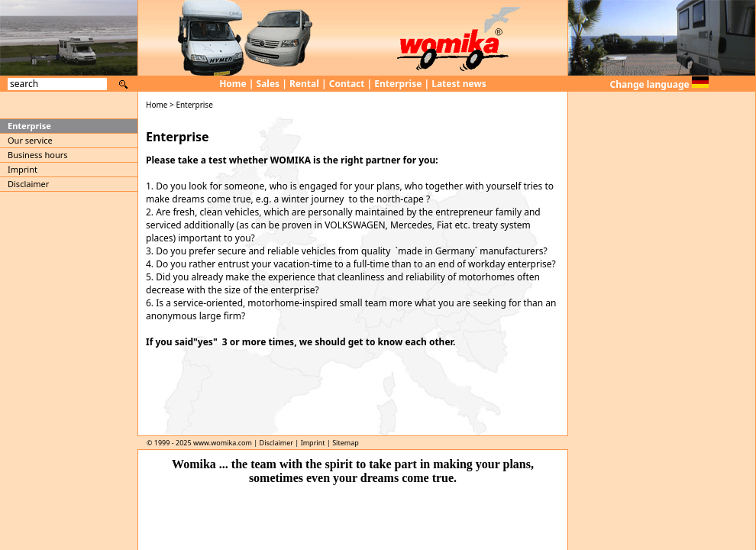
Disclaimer (28, 184)
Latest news (459, 84)
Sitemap (346, 443)
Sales (268, 84)
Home (233, 84)
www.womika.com (223, 443)
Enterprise (398, 84)
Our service (30, 140)
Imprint (23, 169)
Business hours (38, 155)
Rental (304, 84)
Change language (659, 84)
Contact (347, 84)
